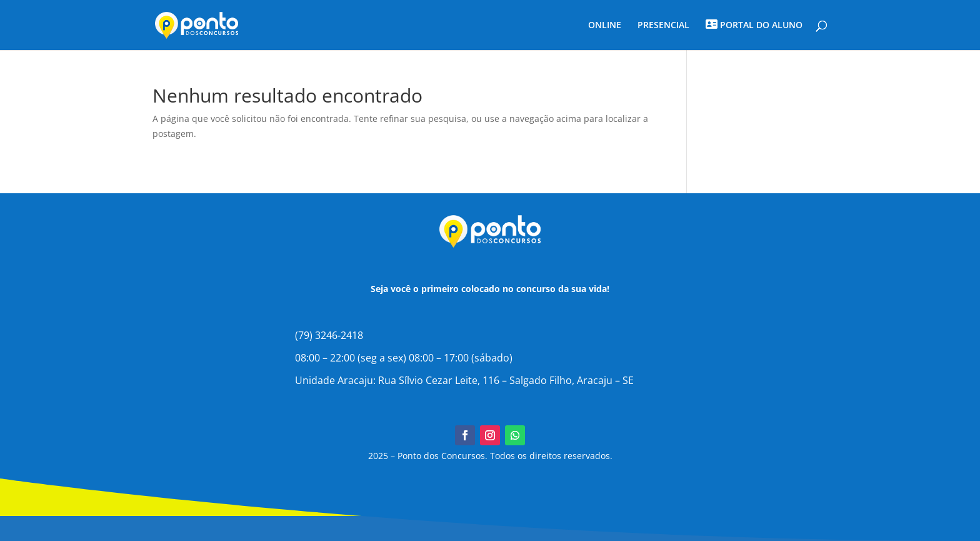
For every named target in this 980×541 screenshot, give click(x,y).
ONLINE (605, 26)
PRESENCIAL (663, 26)
